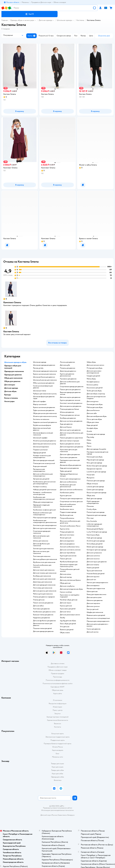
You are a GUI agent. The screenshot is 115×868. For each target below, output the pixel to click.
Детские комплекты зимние (70, 550)
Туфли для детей (66, 471)
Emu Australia (92, 521)
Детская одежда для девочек (43, 631)
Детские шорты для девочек (70, 397)
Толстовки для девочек (41, 609)
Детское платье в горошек (70, 441)
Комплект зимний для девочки (71, 403)
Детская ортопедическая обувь (71, 589)
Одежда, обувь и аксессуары (22, 20)
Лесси (89, 446)
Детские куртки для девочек (70, 430)
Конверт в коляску (40, 487)
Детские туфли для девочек (70, 454)
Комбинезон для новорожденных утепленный (44, 498)
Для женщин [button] (10, 385)
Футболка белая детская (69, 562)
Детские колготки (93, 556)
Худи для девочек (66, 424)
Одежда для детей (39, 453)
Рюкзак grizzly (38, 368)
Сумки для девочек (94, 629)
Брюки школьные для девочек (44, 407)
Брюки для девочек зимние (70, 444)
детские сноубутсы (67, 586)
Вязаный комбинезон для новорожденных (42, 514)
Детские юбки (38, 606)
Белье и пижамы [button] (11, 398)
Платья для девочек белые (69, 409)
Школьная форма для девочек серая (44, 398)
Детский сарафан (39, 401)
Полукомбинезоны (67, 518)
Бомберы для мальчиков (42, 576)
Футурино (91, 478)
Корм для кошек (58, 767)
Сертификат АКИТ (57, 687)
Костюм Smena (11, 331)
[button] (29, 14)
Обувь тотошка (92, 484)
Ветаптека (58, 780)
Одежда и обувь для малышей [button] (13, 367)
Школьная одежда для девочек (44, 365)
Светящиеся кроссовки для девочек (70, 461)
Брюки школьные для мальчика (44, 374)
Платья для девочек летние (70, 415)
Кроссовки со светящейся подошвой (70, 596)
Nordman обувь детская (69, 600)
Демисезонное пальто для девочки (43, 624)
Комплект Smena (12, 302)
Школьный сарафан (40, 438)
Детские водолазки (67, 541)
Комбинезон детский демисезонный (68, 486)
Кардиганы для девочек (42, 618)
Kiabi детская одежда (94, 538)
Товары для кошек (57, 764)
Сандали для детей (93, 376)
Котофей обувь (92, 428)
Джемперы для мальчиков (43, 582)
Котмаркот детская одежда (96, 550)
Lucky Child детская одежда (97, 532)
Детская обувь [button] (10, 391)
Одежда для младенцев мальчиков (41, 506)
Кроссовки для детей (68, 609)
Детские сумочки (93, 606)
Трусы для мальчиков (94, 571)
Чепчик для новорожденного (97, 583)
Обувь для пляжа (93, 422)
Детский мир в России (49, 815)
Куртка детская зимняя (68, 556)
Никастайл (91, 475)
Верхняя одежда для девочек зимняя (70, 393)
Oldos (89, 440)
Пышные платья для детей (42, 628)
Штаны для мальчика (41, 541)
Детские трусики (93, 577)
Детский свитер (66, 577)
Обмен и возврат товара (57, 670)
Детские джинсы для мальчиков (45, 591)
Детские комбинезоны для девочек (70, 383)
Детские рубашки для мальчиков (45, 559)
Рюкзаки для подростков (96, 589)
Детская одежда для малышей (44, 460)
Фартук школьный (40, 404)
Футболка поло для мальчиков (44, 562)
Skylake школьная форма (42, 425)
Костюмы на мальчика (41, 419)
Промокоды (57, 677)
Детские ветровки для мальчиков (41, 537)
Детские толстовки (67, 535)
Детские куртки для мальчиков (44, 528)
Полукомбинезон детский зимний (70, 570)
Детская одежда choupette (96, 449)
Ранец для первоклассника (96, 594)
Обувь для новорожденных (43, 502)
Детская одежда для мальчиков (44, 585)
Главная (5, 20)
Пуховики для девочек (68, 379)
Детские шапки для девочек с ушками (97, 625)
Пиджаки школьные (40, 450)
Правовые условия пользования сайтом (58, 808)
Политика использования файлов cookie (57, 684)
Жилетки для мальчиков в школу (45, 416)
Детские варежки (93, 586)
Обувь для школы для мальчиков (45, 413)
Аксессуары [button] (9, 401)
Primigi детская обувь (95, 368)
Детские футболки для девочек (44, 621)
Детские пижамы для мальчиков (45, 573)
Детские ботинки (93, 410)
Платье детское (39, 600)
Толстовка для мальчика (42, 556)
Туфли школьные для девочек (44, 410)
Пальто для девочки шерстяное (71, 438)
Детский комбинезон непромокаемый (68, 505)
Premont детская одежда (96, 512)
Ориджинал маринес (94, 469)
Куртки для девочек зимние (70, 400)
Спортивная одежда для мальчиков (42, 532)
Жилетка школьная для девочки (45, 441)
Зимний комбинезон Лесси (70, 526)
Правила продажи (58, 674)
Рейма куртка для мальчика (43, 594)
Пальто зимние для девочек (43, 603)
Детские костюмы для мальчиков (41, 552)
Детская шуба (65, 365)
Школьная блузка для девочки (44, 377)
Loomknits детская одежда (96, 472)
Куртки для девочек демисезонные (67, 375)
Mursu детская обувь (94, 419)
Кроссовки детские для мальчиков (69, 451)
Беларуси (71, 815)
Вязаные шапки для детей (96, 615)
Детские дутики (93, 401)
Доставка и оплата (58, 664)
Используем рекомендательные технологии (57, 810)
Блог (57, 754)
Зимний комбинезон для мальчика (42, 566)
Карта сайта (57, 694)
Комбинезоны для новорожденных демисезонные (45, 521)
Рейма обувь (91, 379)
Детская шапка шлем (94, 597)
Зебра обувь (91, 362)
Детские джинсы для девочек (71, 406)
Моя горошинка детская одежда (45, 518)
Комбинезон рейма (67, 493)
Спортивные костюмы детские (71, 502)
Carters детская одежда (95, 490)
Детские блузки (66, 427)
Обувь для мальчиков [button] (13, 378)
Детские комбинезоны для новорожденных (43, 475)
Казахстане (62, 815)
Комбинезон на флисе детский (44, 510)
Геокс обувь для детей (68, 624)
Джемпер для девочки (68, 371)
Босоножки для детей (95, 388)
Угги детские (65, 627)
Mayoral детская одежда (95, 460)
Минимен (90, 506)
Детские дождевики (67, 544)
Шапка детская (92, 591)
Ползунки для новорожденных (71, 499)
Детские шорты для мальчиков (44, 579)
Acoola (89, 431)
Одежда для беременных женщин (69, 475)
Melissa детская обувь (95, 407)
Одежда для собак (58, 777)
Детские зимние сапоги (95, 365)
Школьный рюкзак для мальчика (45, 380)
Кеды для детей (92, 425)
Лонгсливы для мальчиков (43, 588)
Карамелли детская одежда (96, 515)
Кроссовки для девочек (69, 457)
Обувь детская (65, 583)
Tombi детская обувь (94, 391)
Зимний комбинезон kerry (70, 547)
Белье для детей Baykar (95, 529)
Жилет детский (66, 538)
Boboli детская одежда (95, 547)
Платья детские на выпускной (44, 463)
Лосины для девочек (67, 362)
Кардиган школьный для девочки (45, 422)
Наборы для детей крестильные (45, 490)
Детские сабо (92, 413)
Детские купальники (94, 553)
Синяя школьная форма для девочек (43, 387)
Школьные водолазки (41, 447)
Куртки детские (66, 496)
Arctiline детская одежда (96, 541)
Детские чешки (66, 603)
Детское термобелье (68, 553)
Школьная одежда (64, 20)
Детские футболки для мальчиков (41, 545)
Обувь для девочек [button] (12, 381)
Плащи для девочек (67, 532)
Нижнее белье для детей (96, 574)
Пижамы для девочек (68, 368)
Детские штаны (66, 574)
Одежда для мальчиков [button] (14, 371)
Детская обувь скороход (96, 394)
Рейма (89, 443)
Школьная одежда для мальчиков (45, 371)
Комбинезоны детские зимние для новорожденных (44, 483)
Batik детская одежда (94, 499)
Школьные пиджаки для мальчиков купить (69, 566)
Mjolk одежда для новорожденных (93, 502)
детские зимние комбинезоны (71, 490)
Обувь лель (91, 496)
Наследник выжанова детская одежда (97, 453)
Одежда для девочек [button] (13, 375)
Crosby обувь (92, 509)
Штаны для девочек (67, 412)
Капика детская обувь (95, 457)
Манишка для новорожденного (98, 621)
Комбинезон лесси (67, 509)
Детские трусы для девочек (97, 562)
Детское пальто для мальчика (44, 570)
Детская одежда (45, 20)
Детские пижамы (93, 565)
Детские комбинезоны (68, 482)
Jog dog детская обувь (68, 621)
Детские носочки (93, 559)
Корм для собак (57, 774)
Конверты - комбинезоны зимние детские (42, 493)
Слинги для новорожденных (70, 479)
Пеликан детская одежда (96, 481)
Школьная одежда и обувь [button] (15, 362)
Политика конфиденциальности (58, 680)
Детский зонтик (93, 632)
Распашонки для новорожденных (39, 470)
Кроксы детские (66, 606)
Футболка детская (67, 515)
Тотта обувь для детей (95, 544)
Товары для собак (58, 770)
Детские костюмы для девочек (71, 421)
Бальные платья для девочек (43, 615)
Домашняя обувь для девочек (71, 465)
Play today (90, 437)
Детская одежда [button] (11, 388)
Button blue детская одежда (97, 466)
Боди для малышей (40, 466)
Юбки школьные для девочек (44, 383)
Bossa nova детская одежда (96, 493)
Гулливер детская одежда (96, 434)
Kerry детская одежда (94, 463)
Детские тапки (65, 612)
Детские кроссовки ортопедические (94, 372)
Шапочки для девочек (95, 600)
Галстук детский (93, 609)
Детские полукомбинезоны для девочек (72, 434)
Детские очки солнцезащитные (98, 618)
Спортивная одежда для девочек (72, 387)
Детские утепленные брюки (70, 580)
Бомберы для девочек (68, 418)
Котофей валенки (93, 382)
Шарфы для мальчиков (95, 612)
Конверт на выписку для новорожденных (42, 457)
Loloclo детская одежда (95, 487)
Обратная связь (58, 690)
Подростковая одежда (68, 512)
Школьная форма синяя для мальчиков (43, 434)
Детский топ (91, 580)
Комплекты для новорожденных (45, 525)
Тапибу (63, 618)
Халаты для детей (93, 568)
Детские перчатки (93, 603)
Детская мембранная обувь (97, 416)
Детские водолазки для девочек (72, 447)
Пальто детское (66, 559)
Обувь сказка (65, 633)
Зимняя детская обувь (95, 404)
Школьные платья (40, 391)
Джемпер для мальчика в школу (45, 444)
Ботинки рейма (92, 385)
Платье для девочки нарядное (44, 597)
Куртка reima (65, 529)
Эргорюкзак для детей (41, 479)
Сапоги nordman (66, 592)
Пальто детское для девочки (70, 390)
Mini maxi (90, 518)
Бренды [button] (8, 395)
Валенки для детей (67, 630)
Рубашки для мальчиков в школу (45, 394)
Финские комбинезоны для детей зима (70, 522)
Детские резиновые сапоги (70, 615)
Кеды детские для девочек (69, 468)
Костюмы (80, 20)
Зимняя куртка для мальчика (43, 549)
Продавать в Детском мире (57, 667)
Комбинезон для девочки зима (44, 612)
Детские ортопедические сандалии (96, 398)
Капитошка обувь (93, 535)
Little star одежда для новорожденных (94, 525)
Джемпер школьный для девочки (42, 429)
